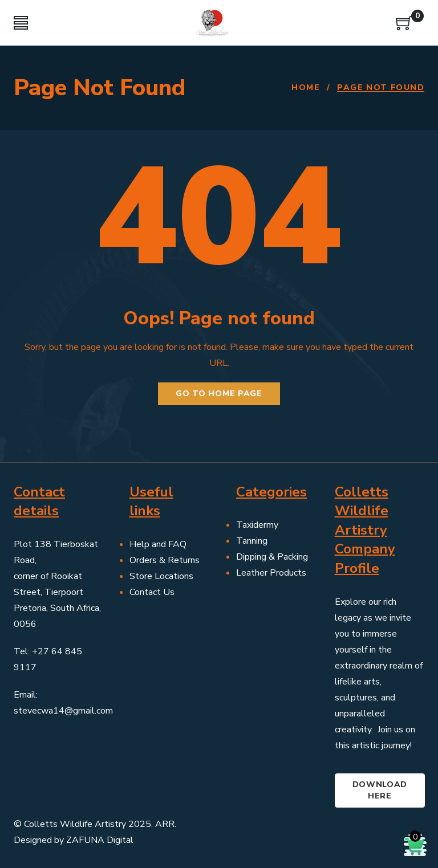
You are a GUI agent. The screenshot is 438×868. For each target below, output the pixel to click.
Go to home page (219, 394)
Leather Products (271, 573)
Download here (380, 790)
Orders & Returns (165, 560)
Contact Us (152, 592)
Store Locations (161, 576)
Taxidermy (257, 525)
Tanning (252, 541)
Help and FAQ (158, 544)
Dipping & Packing (272, 557)
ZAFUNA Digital (100, 840)
